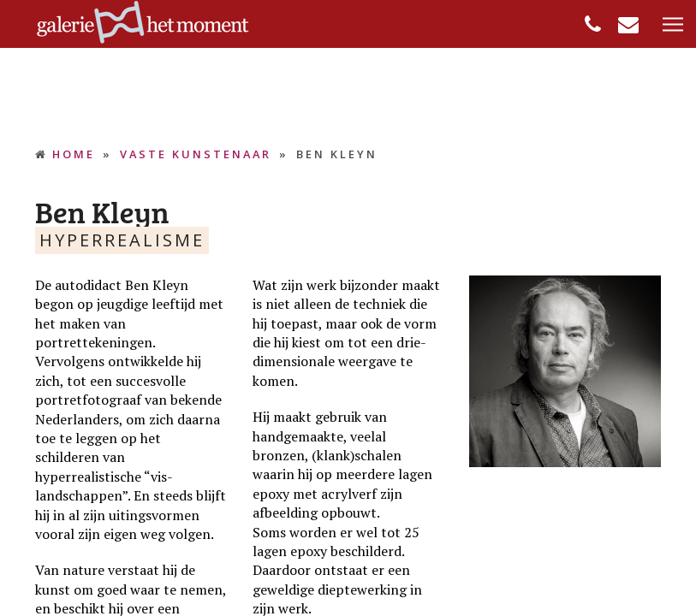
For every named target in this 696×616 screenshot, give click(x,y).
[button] (673, 25)
